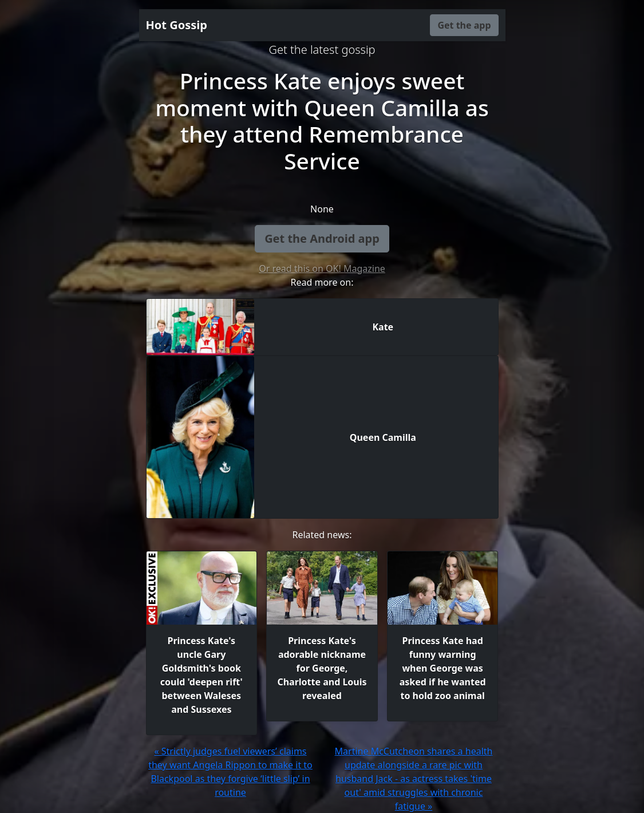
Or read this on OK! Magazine (322, 269)
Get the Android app (322, 238)
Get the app (464, 25)
